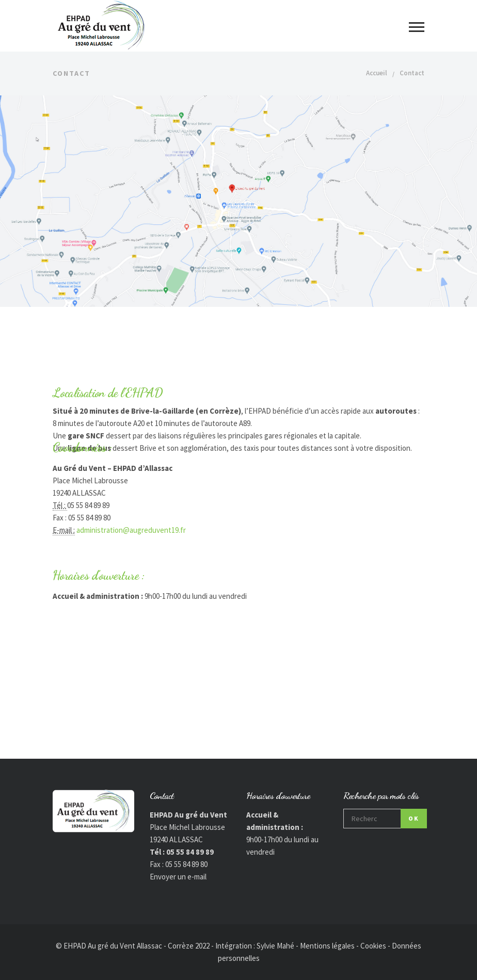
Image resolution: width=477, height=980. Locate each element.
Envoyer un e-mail (178, 877)
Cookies (373, 946)
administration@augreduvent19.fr (131, 530)
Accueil (377, 73)
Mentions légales (327, 946)
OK (414, 818)
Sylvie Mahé (275, 946)
